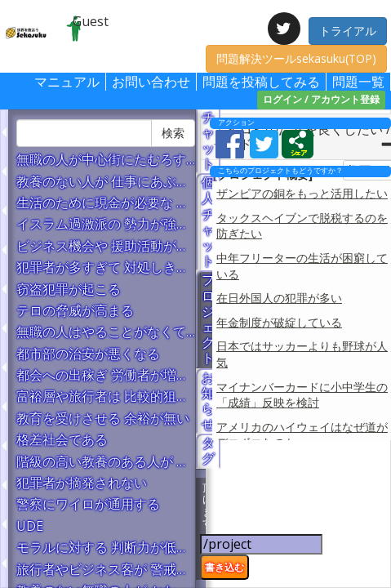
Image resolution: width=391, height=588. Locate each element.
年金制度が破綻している (279, 322)
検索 (173, 133)
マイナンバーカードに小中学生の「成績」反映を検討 (302, 395)
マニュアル (67, 82)
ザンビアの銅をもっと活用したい (302, 193)
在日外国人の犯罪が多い (279, 298)
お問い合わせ (151, 82)
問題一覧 (358, 82)
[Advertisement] (298, 517)
